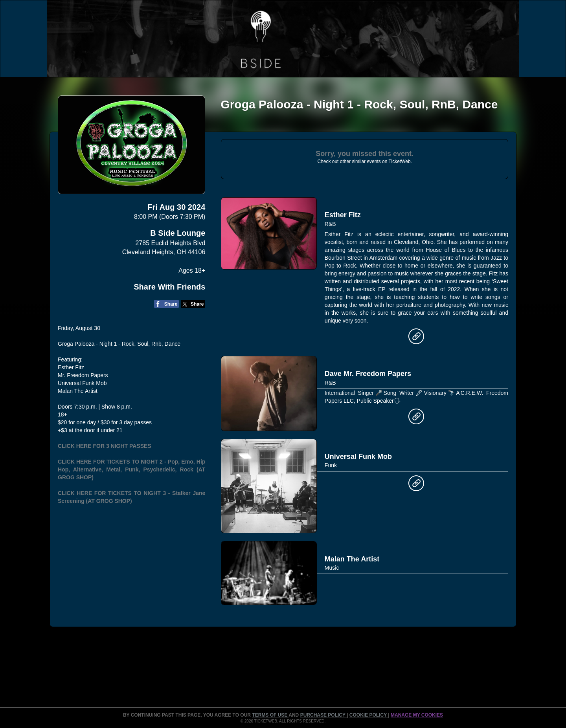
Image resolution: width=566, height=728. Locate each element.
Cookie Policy (369, 715)
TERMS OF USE (270, 715)
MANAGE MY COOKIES (417, 715)
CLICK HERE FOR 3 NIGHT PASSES (105, 446)
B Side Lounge (178, 233)
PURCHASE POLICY (323, 715)
